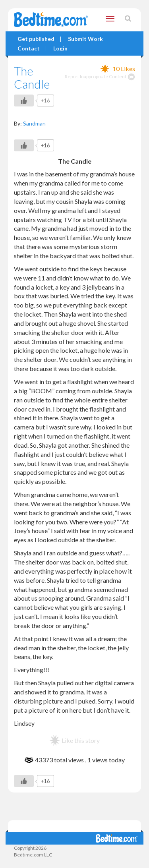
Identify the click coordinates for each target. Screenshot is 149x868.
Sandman (34, 123)
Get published (36, 39)
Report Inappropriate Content (100, 76)
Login (60, 49)
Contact (29, 49)
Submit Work (85, 39)
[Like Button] (24, 101)
